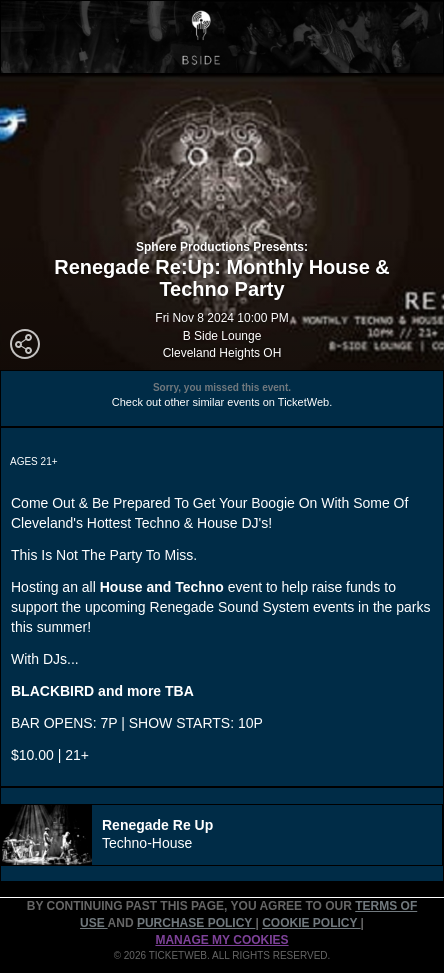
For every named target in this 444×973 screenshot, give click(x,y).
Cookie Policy (311, 923)
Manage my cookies (221, 940)
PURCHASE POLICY (196, 923)
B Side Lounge (222, 336)
